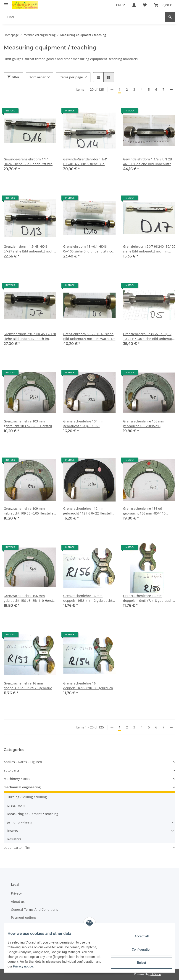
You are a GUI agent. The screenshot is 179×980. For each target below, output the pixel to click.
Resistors (14, 839)
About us (18, 902)
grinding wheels (20, 822)
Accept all (138, 936)
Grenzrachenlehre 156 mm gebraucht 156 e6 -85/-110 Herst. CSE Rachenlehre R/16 (29, 598)
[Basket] (163, 5)
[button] (134, 5)
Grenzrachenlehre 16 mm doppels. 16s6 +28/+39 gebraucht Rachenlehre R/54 (89, 686)
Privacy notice (67, 966)
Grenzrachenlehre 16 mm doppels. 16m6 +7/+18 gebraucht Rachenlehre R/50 (148, 598)
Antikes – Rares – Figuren (23, 762)
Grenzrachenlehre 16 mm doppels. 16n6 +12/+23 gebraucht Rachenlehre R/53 (29, 686)
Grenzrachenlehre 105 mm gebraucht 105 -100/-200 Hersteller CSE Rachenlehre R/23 (148, 424)
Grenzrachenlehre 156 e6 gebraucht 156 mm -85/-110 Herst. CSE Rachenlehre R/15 (145, 511)
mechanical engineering (22, 787)
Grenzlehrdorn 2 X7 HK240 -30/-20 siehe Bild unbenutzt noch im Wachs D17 (149, 249)
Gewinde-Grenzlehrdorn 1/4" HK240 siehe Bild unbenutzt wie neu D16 (28, 162)
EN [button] (118, 5)
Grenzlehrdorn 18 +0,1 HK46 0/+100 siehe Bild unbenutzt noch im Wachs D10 (89, 249)
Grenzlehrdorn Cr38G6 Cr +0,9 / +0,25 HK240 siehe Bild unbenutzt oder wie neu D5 (149, 336)
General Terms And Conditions (34, 909)
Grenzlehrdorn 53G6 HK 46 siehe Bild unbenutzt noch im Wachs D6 (89, 336)
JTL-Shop (155, 974)
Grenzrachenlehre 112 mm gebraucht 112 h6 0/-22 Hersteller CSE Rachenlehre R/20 (89, 511)
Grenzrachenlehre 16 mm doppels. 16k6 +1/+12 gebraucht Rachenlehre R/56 (88, 598)
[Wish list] (145, 5)
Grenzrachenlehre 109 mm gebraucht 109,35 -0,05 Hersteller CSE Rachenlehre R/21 (29, 511)
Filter (13, 77)
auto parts (12, 770)
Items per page (71, 77)
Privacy (16, 893)
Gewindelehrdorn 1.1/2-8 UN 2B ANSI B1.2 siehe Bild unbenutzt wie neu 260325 (147, 162)
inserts (13, 831)
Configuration (138, 949)
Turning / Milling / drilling (27, 797)
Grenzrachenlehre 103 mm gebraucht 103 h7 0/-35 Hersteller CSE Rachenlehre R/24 (29, 424)
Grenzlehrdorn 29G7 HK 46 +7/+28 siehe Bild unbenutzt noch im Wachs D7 (30, 336)
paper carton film (17, 848)
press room (16, 805)
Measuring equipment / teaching (33, 814)
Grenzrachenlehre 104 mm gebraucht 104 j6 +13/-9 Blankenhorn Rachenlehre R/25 (87, 424)
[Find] (84, 17)
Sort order (38, 77)
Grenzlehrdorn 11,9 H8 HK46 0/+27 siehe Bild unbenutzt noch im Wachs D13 (29, 249)
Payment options (24, 917)
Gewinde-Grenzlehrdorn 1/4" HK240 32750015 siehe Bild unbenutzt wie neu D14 (85, 162)
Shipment (18, 926)
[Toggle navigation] (6, 3)
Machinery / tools (17, 779)
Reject (138, 963)
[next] (171, 90)
